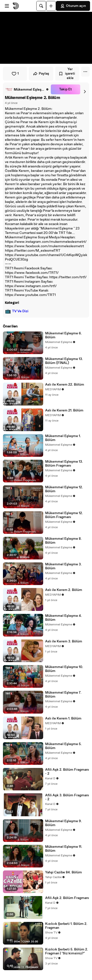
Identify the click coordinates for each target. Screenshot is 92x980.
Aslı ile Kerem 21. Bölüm (64, 410)
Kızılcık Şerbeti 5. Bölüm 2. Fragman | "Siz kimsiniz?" (67, 951)
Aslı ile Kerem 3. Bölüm (64, 641)
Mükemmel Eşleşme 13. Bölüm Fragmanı (64, 464)
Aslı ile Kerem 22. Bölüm (65, 385)
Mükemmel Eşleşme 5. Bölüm (63, 746)
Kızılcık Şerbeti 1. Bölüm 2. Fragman (66, 926)
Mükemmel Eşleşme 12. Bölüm (64, 489)
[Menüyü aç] (7, 6)
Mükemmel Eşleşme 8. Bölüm (63, 541)
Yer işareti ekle (67, 74)
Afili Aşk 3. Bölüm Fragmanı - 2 (67, 797)
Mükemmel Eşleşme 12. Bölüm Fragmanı (64, 515)
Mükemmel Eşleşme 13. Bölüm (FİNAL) (64, 361)
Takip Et (66, 89)
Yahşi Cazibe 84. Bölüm (64, 872)
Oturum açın (73, 6)
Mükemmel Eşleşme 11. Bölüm (64, 849)
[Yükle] (51, 6)
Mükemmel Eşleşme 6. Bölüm (64, 335)
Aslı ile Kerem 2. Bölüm (64, 590)
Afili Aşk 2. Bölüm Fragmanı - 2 (67, 772)
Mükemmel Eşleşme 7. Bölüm (63, 695)
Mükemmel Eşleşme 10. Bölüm (64, 669)
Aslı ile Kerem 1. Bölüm (63, 719)
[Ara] (41, 6)
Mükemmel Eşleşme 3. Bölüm (63, 566)
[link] (27, 89)
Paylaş (41, 74)
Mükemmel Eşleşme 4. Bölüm (64, 618)
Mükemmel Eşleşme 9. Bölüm (64, 823)
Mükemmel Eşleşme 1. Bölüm (63, 438)
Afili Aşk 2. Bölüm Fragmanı (67, 898)
